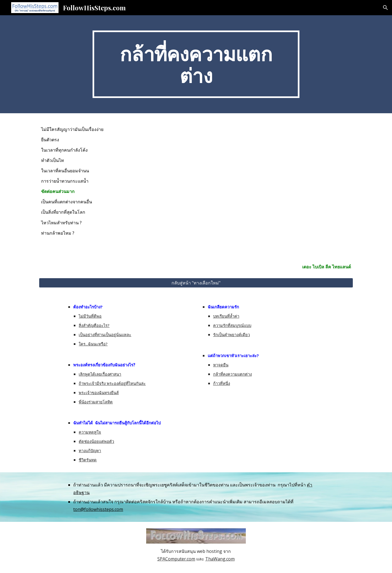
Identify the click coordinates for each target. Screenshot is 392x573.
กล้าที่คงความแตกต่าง (232, 374)
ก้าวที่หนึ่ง (222, 383)
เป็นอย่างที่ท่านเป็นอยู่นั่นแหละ (105, 335)
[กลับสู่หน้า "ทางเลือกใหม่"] (196, 283)
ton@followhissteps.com (98, 509)
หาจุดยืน (221, 365)
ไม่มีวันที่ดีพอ (90, 316)
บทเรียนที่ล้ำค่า (226, 316)
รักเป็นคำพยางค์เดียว (232, 335)
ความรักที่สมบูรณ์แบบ (232, 325)
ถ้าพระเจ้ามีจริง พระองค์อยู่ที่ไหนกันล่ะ (112, 383)
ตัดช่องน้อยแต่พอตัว (96, 441)
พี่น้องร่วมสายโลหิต (96, 402)
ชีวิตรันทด (88, 460)
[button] (385, 8)
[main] (196, 64)
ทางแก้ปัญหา (90, 451)
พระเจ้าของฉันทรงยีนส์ (99, 393)
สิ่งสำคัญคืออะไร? (94, 325)
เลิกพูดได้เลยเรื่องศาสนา (100, 374)
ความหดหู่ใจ (90, 432)
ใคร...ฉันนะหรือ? (93, 344)
